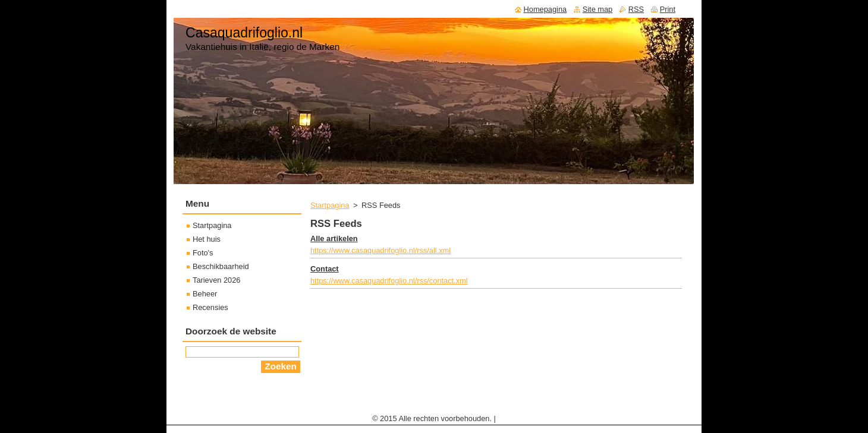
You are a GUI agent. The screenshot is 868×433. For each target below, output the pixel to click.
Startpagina (330, 205)
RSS (636, 9)
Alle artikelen (334, 238)
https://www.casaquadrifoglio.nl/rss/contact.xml (389, 281)
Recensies (210, 307)
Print (668, 9)
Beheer (205, 294)
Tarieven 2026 (216, 280)
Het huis (207, 239)
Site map (598, 9)
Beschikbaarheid (221, 266)
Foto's (203, 253)
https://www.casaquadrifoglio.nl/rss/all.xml (380, 250)
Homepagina (545, 9)
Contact (325, 269)
